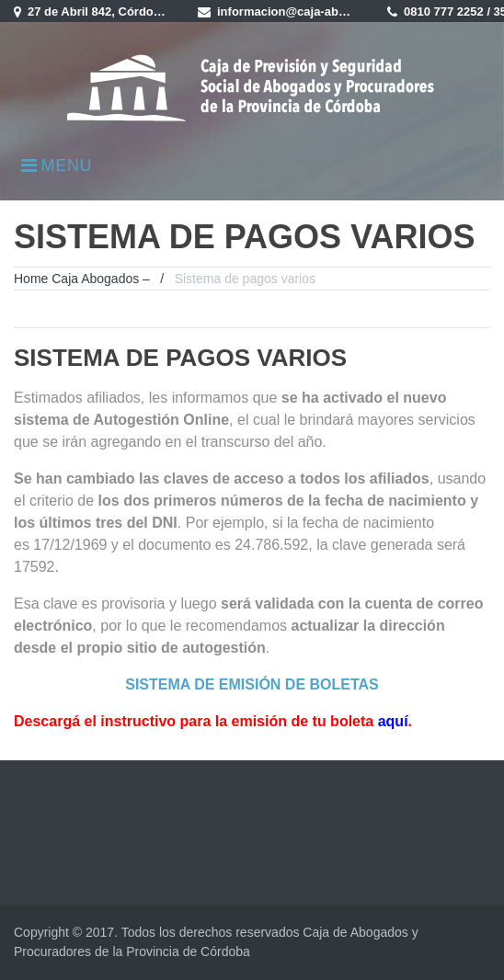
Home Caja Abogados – (82, 279)
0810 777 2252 (444, 11)
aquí (393, 721)
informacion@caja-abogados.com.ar (320, 11)
